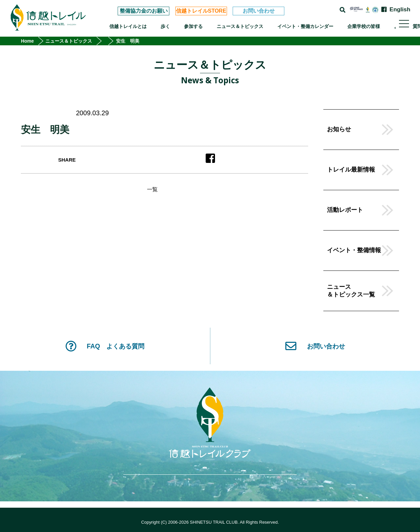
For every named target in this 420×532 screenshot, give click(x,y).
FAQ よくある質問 (105, 346)
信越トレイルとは (128, 26)
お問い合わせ (259, 11)
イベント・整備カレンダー (305, 26)
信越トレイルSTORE (201, 11)
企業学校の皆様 (364, 26)
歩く (165, 26)
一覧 (152, 190)
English (400, 9)
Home (27, 41)
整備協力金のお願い (144, 11)
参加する (193, 26)
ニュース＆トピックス (240, 26)
